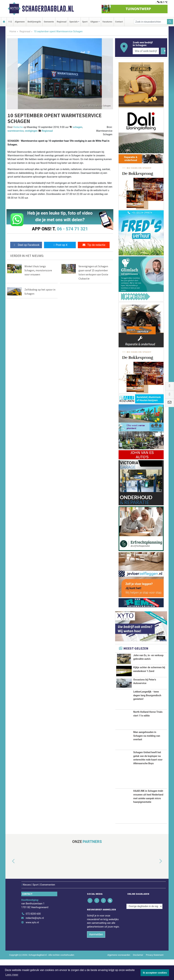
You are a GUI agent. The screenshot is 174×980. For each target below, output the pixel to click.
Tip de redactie (94, 245)
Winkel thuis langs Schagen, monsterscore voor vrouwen (38, 270)
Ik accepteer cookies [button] (155, 973)
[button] (10, 882)
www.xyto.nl (32, 943)
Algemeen (20, 22)
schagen (78, 127)
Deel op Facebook (26, 245)
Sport (85, 22)
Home (13, 32)
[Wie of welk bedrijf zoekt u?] (146, 51)
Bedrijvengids (34, 22)
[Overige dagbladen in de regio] (144, 927)
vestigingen (31, 131)
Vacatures (107, 22)
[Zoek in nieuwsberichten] (151, 22)
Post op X (60, 245)
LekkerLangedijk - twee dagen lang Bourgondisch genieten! (147, 716)
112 (10, 22)
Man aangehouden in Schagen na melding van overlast (147, 756)
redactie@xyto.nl (35, 939)
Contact (119, 22)
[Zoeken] (170, 22)
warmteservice (16, 131)
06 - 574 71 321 (72, 229)
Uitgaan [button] (94, 22)
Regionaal (62, 22)
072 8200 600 (33, 934)
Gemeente (49, 22)
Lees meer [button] (12, 975)
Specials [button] (73, 22)
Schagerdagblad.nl (48, 9)
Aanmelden (96, 955)
